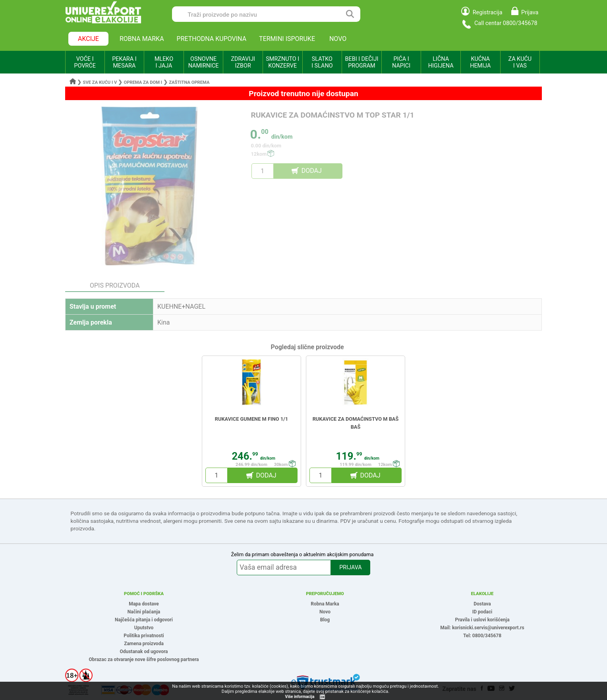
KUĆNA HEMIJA (480, 62)
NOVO (338, 39)
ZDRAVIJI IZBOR (243, 62)
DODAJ (312, 171)
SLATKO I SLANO (322, 62)
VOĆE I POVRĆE (85, 62)
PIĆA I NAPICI (401, 62)
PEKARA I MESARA (124, 62)
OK (323, 697)
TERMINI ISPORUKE (287, 39)
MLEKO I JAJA (164, 62)
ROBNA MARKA (142, 39)
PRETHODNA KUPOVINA (212, 39)
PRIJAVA (350, 568)
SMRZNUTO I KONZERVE (282, 62)
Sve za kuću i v (100, 82)
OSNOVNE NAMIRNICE (204, 62)
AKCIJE (88, 39)
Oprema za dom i (143, 82)
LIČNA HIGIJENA (441, 62)
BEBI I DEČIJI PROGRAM (362, 62)
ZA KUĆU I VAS (520, 62)
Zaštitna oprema (189, 82)
